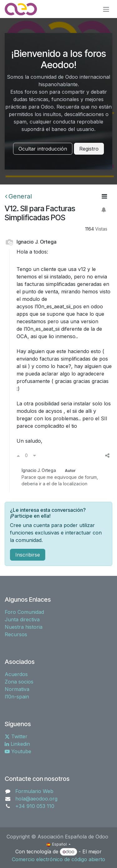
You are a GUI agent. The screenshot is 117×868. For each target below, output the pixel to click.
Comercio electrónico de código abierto (58, 859)
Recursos (16, 634)
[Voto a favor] (18, 455)
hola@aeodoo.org (36, 799)
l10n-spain (17, 697)
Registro (89, 149)
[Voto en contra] (34, 455)
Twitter (16, 736)
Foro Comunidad (24, 612)
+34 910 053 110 (35, 806)
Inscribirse (28, 555)
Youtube (18, 751)
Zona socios (19, 682)
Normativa (17, 689)
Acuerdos (16, 674)
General (18, 196)
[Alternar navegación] (106, 9)
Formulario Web (34, 791)
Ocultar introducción (43, 149)
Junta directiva (22, 619)
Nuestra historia (24, 627)
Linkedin (17, 744)
